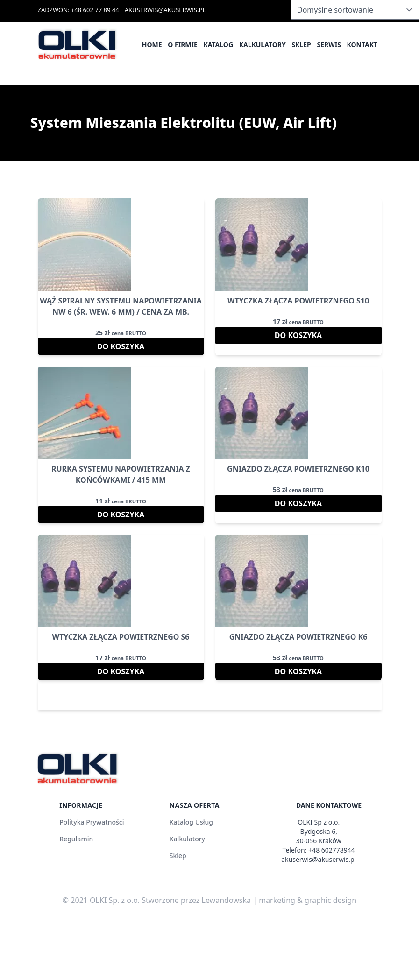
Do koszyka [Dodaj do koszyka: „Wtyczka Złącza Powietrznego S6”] (121, 671)
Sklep (301, 45)
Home (152, 45)
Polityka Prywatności (92, 822)
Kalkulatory (263, 45)
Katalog (218, 45)
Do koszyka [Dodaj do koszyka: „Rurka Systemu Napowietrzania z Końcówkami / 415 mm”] (121, 515)
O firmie (183, 45)
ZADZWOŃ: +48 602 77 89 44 (78, 10)
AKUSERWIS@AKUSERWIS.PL (165, 10)
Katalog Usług (191, 822)
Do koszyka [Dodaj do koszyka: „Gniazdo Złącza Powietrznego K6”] (298, 671)
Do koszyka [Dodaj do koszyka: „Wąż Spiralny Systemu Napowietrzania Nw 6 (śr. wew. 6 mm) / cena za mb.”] (121, 346)
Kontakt (362, 45)
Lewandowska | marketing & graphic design (279, 900)
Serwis (329, 45)
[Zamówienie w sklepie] (355, 10)
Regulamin (76, 839)
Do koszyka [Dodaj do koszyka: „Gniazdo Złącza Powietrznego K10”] (298, 503)
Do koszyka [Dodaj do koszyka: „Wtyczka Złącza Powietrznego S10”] (298, 335)
